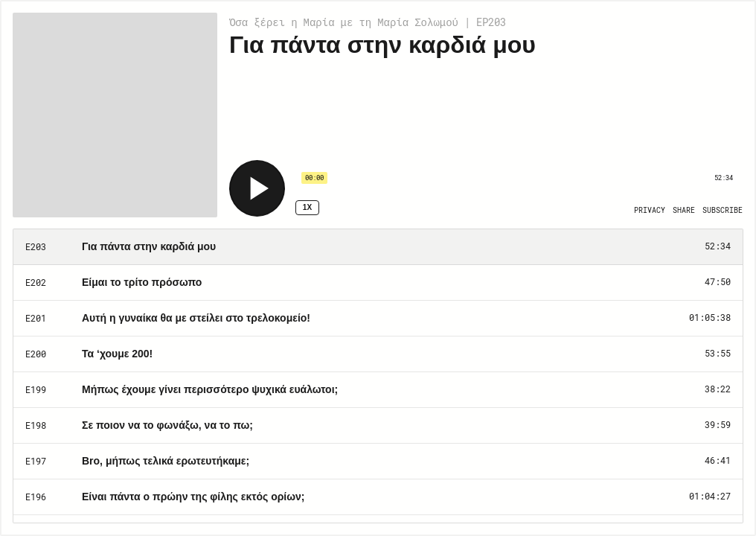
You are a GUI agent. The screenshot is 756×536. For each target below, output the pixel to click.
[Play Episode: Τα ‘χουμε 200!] (378, 354)
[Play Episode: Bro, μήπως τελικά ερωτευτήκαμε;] (378, 462)
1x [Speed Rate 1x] (307, 207)
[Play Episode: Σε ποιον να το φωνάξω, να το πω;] (378, 426)
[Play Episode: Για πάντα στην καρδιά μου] (378, 247)
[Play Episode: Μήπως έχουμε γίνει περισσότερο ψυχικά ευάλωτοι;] (378, 390)
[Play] (257, 188)
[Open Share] (684, 211)
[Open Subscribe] (723, 211)
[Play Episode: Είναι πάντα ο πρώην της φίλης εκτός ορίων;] (378, 497)
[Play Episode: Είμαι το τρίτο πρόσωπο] (378, 283)
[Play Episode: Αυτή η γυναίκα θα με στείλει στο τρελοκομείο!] (378, 319)
